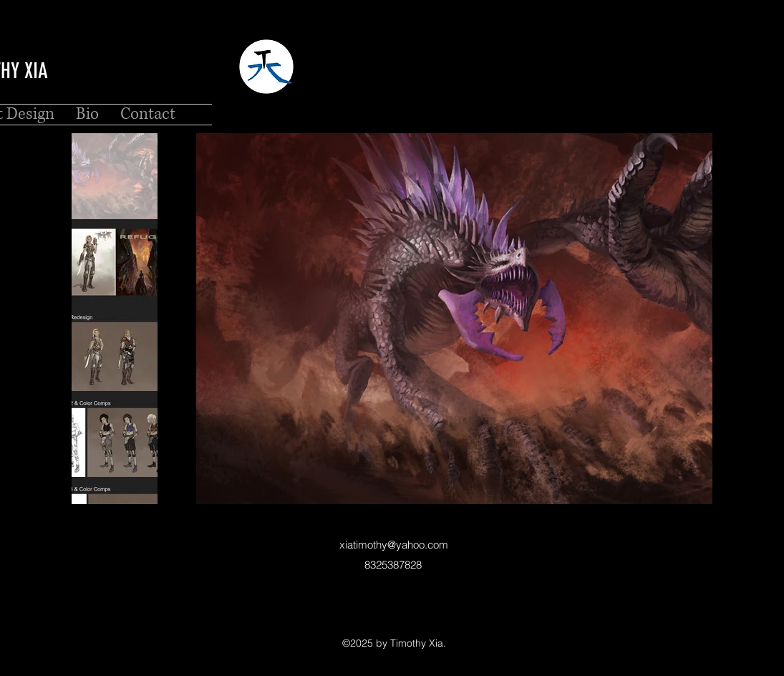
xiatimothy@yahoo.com (394, 545)
